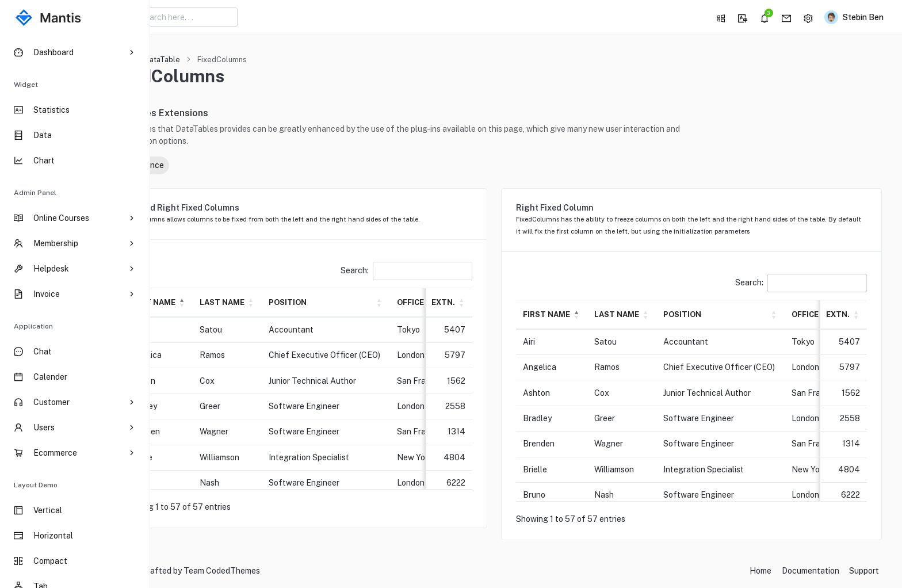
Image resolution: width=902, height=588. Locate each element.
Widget (26, 85)
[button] (720, 17)
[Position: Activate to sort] (389, 302)
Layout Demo (36, 485)
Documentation (811, 571)
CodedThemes (296, 571)
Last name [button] (285, 302)
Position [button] (351, 302)
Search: (387, 270)
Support (864, 571)
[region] (75, 311)
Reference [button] (201, 165)
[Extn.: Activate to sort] (480, 302)
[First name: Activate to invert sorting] (220, 302)
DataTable (225, 60)
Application (33, 326)
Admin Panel (35, 193)
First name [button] (215, 302)
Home (180, 60)
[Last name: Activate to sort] (291, 302)
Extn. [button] (475, 302)
